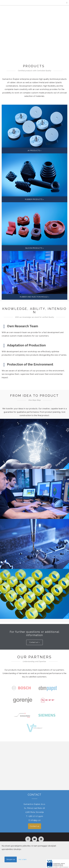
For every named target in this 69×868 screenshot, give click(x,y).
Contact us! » (34, 642)
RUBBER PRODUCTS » (34, 199)
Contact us (35, 826)
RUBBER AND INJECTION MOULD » (35, 297)
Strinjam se (11, 859)
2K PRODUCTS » (35, 151)
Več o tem (23, 859)
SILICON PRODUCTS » (35, 248)
